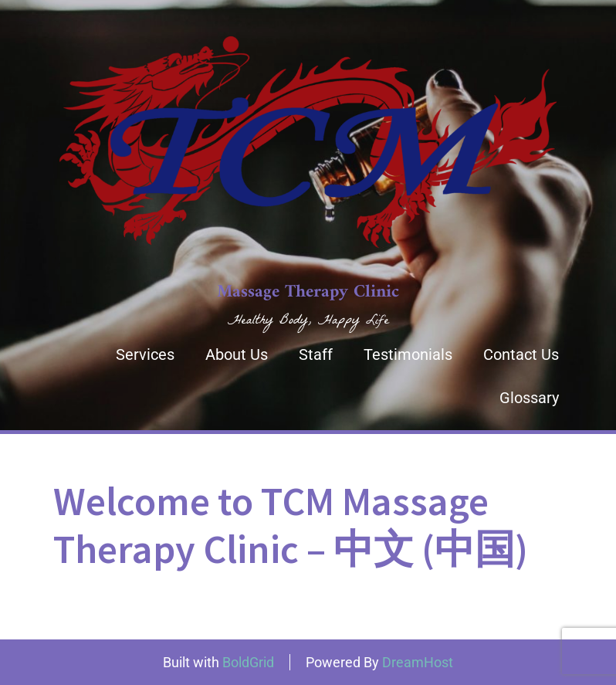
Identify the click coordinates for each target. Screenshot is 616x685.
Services (145, 354)
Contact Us (521, 354)
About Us (237, 354)
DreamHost (418, 662)
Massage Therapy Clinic (308, 292)
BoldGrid (248, 662)
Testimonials (408, 354)
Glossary (529, 398)
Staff (316, 354)
